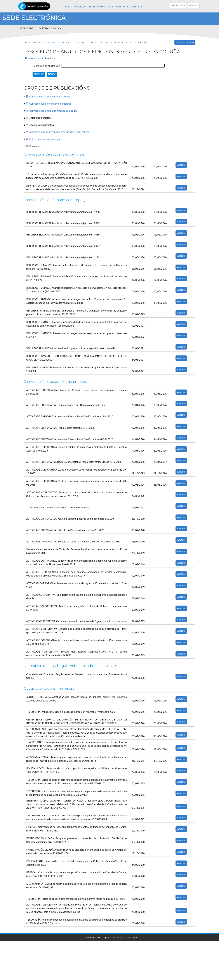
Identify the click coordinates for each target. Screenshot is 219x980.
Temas (91, 7)
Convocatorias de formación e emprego (50, 104)
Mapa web (107, 938)
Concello (80, 7)
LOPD (99, 938)
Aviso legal (91, 938)
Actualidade (105, 7)
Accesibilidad (132, 938)
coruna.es (51, 42)
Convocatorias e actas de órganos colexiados (53, 111)
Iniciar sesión (185, 42)
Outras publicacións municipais (45, 139)
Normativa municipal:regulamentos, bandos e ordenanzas (59, 132)
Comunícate (135, 7)
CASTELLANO (177, 6)
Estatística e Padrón (40, 118)
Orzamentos (36, 146)
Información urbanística (42, 125)
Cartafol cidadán (50, 29)
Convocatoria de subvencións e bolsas (50, 97)
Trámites (120, 7)
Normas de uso (119, 938)
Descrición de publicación (46, 66)
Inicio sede (26, 29)
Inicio (69, 7)
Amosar (181, 165)
